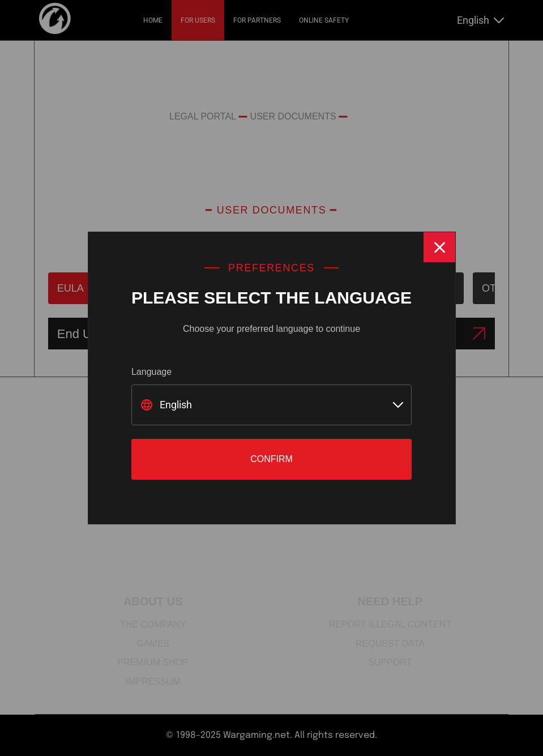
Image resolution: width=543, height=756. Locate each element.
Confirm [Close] (271, 459)
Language (151, 372)
